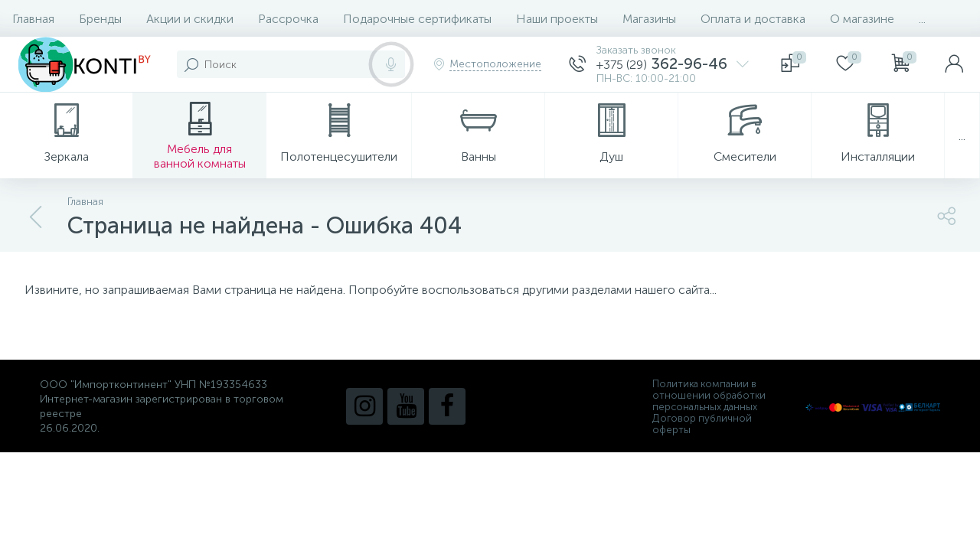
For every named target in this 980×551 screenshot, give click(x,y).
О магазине (862, 19)
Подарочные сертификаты (417, 19)
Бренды (100, 19)
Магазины (649, 19)
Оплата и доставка (753, 19)
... (922, 19)
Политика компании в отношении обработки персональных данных (709, 395)
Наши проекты (557, 19)
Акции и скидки (190, 19)
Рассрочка (288, 19)
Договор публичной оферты (702, 424)
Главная (33, 19)
